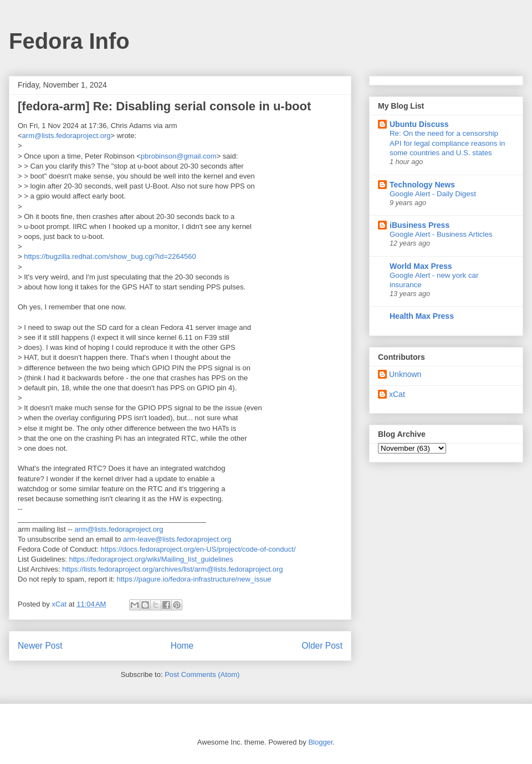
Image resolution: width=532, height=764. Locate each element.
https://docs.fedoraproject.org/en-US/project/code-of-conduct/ (198, 549)
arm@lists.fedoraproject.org (66, 136)
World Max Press (421, 266)
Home (182, 646)
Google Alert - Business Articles (441, 234)
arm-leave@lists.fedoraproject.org (177, 539)
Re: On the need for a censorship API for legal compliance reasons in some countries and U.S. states (447, 143)
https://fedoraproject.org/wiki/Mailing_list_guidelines (151, 559)
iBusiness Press (420, 225)
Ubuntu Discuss (419, 124)
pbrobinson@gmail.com (179, 156)
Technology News (422, 185)
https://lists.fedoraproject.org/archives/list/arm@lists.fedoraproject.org (172, 569)
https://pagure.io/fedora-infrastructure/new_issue (194, 579)
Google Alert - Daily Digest (433, 194)
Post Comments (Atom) (202, 674)
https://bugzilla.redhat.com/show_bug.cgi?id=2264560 (110, 256)
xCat (397, 394)
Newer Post (40, 646)
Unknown (405, 374)
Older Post (322, 646)
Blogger (320, 742)
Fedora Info (69, 41)
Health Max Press (422, 316)
